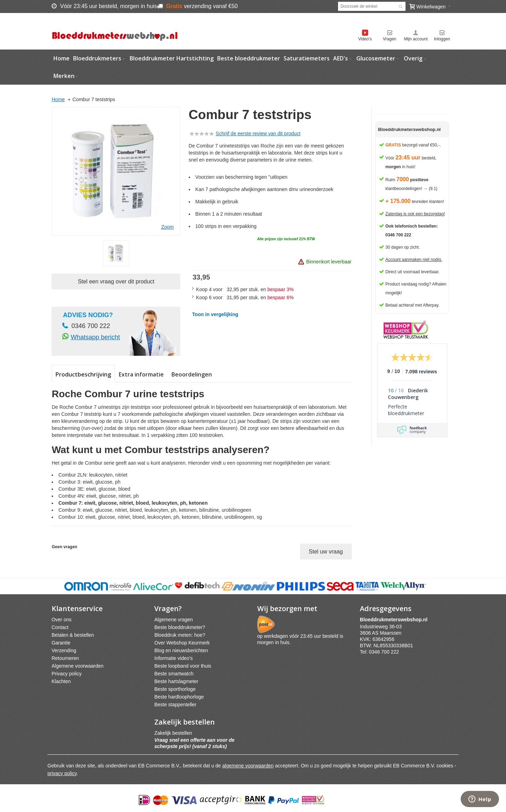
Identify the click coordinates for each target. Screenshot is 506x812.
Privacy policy (67, 674)
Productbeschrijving (83, 374)
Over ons (62, 620)
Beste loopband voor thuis (183, 666)
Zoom (168, 227)
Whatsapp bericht (95, 337)
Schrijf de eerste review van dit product (258, 133)
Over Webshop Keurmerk (182, 643)
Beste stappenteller (175, 705)
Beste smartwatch (174, 674)
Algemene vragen (174, 620)
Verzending (64, 650)
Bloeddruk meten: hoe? (180, 635)
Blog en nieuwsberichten (181, 650)
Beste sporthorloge (175, 689)
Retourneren (65, 658)
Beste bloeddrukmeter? (180, 627)
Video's (365, 39)
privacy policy (62, 773)
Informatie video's (173, 658)
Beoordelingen (192, 374)
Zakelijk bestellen (173, 733)
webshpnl (395, 620)
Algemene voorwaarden (78, 666)
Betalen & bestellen (73, 635)
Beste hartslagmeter (176, 681)
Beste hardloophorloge (179, 697)
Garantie (61, 643)
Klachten (61, 681)
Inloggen (442, 39)
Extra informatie (141, 374)
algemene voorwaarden (248, 766)
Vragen (390, 39)
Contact (60, 627)
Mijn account (416, 39)
